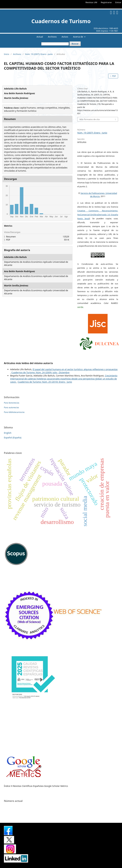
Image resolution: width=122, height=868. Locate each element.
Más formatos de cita (90, 119)
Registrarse (106, 2)
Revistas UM (91, 2)
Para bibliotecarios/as (14, 412)
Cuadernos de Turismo (61, 21)
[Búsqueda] (55, 44)
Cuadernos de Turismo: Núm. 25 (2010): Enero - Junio (45, 382)
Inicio (7, 54)
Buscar (75, 44)
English (8, 433)
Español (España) (13, 438)
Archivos (52, 37)
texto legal (84, 218)
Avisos (65, 37)
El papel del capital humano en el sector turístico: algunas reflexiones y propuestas (75, 369)
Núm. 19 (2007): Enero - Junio (39, 54)
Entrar (118, 2)
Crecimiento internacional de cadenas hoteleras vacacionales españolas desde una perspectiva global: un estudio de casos (64, 379)
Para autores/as (11, 407)
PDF (114, 76)
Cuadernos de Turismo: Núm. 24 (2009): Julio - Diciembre (40, 372)
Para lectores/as (12, 403)
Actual (40, 37)
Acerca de (78, 37)
